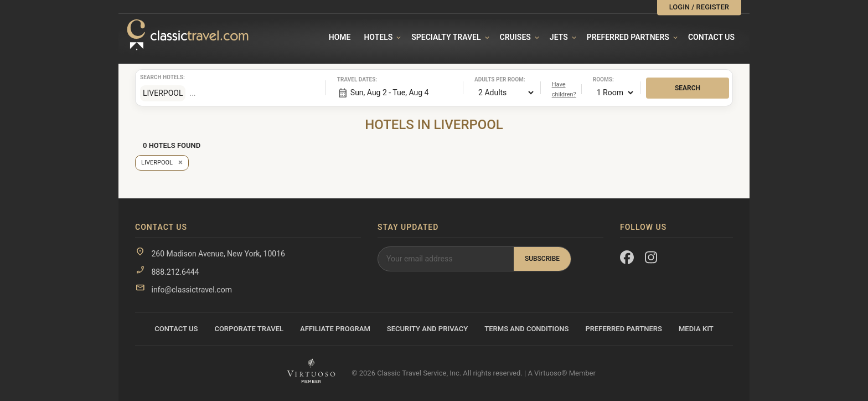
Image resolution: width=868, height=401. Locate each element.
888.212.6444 (175, 272)
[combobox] (251, 93)
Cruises (515, 37)
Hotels (378, 37)
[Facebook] (627, 260)
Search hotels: (154, 77)
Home (340, 37)
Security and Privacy (427, 329)
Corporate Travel (249, 329)
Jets (559, 37)
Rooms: (603, 79)
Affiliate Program (335, 329)
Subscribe (542, 259)
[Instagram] (652, 260)
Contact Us (711, 37)
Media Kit (696, 329)
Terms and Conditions (526, 329)
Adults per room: (488, 79)
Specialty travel (446, 37)
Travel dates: (351, 79)
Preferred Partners (628, 37)
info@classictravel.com (191, 290)
